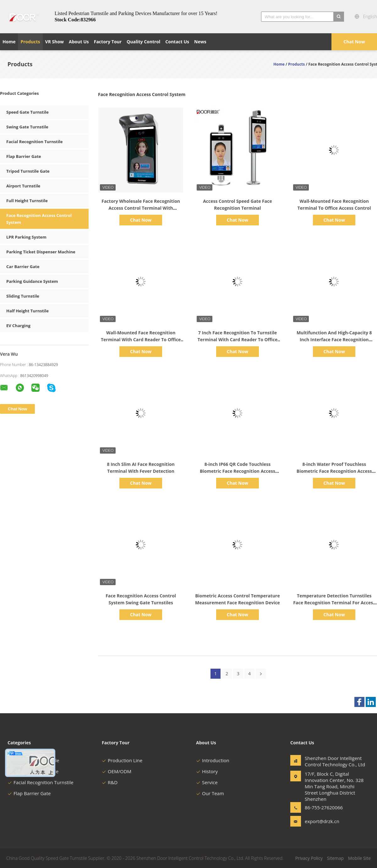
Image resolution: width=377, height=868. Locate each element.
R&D (110, 782)
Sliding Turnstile (23, 296)
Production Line (122, 760)
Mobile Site (359, 858)
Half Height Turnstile (27, 311)
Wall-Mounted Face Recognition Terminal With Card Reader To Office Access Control (141, 340)
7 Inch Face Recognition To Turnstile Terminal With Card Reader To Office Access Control (238, 340)
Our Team (210, 793)
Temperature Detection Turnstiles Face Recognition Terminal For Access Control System (334, 603)
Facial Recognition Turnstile (35, 142)
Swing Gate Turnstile (27, 127)
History (207, 771)
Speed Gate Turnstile (27, 112)
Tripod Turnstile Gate (28, 171)
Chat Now (354, 42)
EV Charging (18, 326)
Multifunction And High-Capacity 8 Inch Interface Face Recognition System (334, 340)
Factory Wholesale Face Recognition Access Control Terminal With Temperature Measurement (141, 208)
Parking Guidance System (32, 281)
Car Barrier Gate (23, 267)
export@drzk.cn (322, 821)
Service (207, 782)
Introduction (213, 760)
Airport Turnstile (23, 186)
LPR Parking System (26, 237)
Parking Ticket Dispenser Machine (41, 252)
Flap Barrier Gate (24, 156)
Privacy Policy (309, 858)
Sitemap (335, 858)
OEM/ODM (117, 771)
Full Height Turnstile (27, 201)
